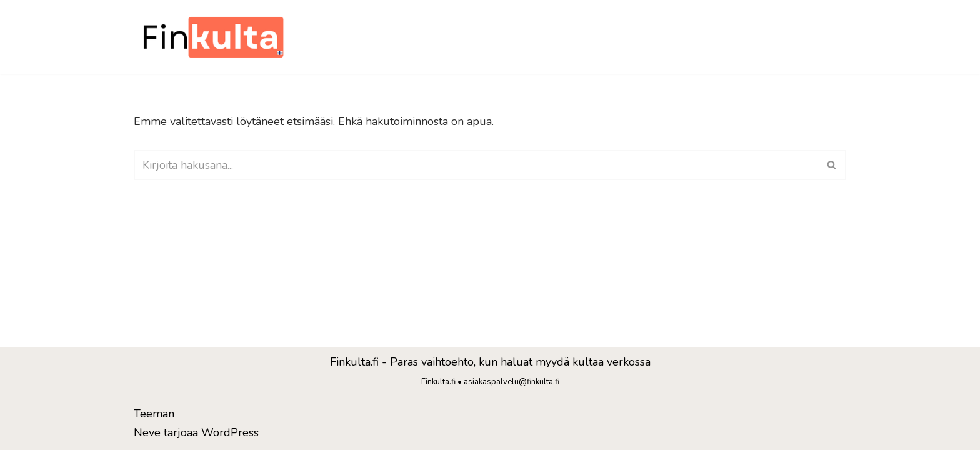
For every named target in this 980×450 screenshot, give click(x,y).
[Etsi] (476, 165)
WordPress (230, 432)
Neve (147, 432)
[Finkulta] (215, 37)
